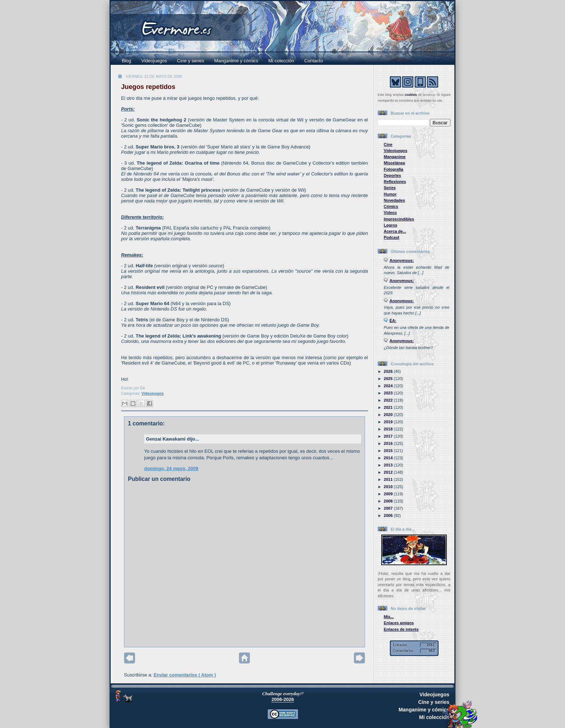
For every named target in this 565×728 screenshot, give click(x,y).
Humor (390, 194)
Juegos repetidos (148, 87)
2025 (389, 379)
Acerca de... (395, 231)
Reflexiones (395, 182)
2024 (389, 386)
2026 (389, 371)
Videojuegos (154, 61)
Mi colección (281, 61)
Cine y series (190, 61)
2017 (389, 436)
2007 (389, 508)
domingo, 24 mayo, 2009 (171, 468)
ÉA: (393, 321)
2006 (389, 515)
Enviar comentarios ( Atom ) (185, 675)
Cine (388, 144)
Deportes (392, 175)
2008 (389, 501)
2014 (389, 458)
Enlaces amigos (399, 623)
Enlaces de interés (401, 629)
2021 (389, 407)
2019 (389, 422)
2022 (389, 400)
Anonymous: (402, 260)
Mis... (389, 617)
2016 (389, 443)
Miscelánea (394, 163)
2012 (389, 472)
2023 (389, 393)
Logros (390, 225)
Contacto (313, 61)
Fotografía (393, 169)
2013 (389, 465)
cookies (411, 95)
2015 (389, 451)
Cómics (391, 206)
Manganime (395, 157)
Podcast (392, 237)
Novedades (394, 200)
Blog (126, 61)
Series (390, 188)
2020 (389, 415)
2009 (389, 494)
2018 (389, 429)
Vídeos (390, 213)
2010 (389, 487)
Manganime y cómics (236, 61)
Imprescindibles (399, 219)
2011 (389, 479)
